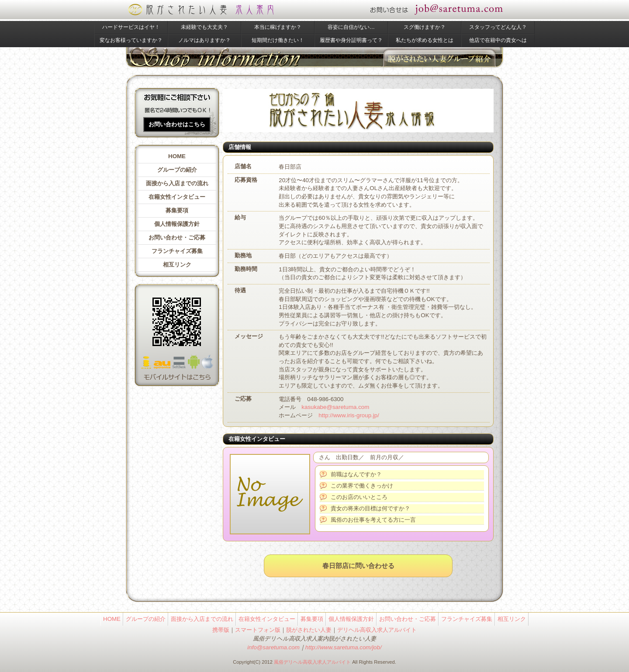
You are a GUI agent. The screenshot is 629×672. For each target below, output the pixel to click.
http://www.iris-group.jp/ (349, 415)
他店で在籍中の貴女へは (498, 40)
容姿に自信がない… (351, 27)
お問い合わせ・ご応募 (177, 237)
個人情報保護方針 (177, 224)
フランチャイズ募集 (177, 251)
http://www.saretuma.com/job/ (344, 647)
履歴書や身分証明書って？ (351, 40)
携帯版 (221, 630)
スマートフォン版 (258, 630)
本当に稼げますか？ (278, 27)
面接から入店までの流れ (177, 183)
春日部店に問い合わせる (358, 566)
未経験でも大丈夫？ (204, 27)
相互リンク (177, 265)
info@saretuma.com (273, 647)
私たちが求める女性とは (425, 40)
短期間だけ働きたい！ (278, 40)
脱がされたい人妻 (309, 630)
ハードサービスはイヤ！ (131, 27)
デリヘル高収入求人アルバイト (377, 630)
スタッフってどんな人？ (498, 27)
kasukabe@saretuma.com (335, 407)
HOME (177, 156)
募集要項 (177, 210)
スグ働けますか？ (425, 27)
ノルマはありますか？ (204, 40)
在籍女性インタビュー (177, 197)
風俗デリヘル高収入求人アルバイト (312, 662)
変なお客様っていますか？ (131, 40)
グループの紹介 (177, 170)
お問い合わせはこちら (177, 124)
